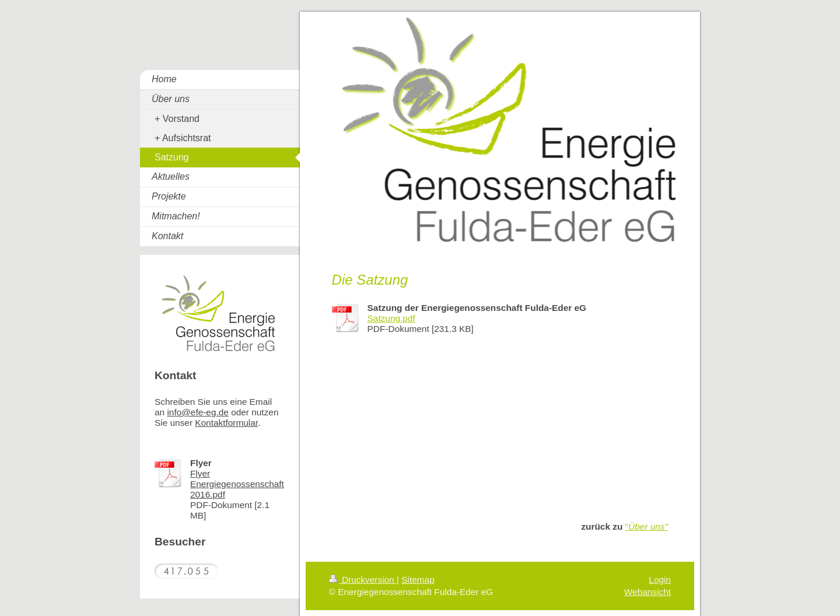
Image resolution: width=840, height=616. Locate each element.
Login (660, 580)
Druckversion (363, 580)
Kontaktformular (226, 423)
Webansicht (647, 592)
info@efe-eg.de (197, 412)
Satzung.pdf (391, 318)
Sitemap (418, 580)
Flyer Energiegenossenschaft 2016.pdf (237, 484)
